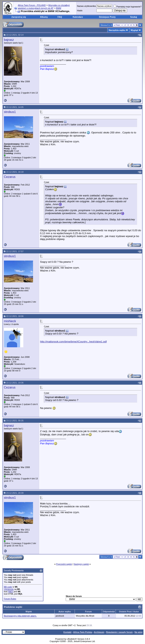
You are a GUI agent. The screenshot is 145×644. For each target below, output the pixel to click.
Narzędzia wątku (117, 30)
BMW (59, 8)
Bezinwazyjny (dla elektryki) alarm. (20, 616)
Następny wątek (81, 564)
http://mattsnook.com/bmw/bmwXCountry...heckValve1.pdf (73, 342)
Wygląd (134, 30)
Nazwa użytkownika (86, 6)
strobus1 (10, 112)
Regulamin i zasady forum (119, 632)
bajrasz (9, 40)
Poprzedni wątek (64, 564)
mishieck (10, 321)
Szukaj (134, 17)
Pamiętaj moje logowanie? (128, 7)
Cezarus (10, 177)
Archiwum (99, 632)
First (117, 25)
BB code (8, 587)
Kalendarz (78, 17)
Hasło (80, 10)
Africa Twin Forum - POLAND (32, 5)
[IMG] (11, 591)
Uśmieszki (9, 589)
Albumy (44, 17)
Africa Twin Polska (83, 632)
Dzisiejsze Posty (107, 17)
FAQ (60, 17)
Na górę (138, 632)
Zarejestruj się (19, 17)
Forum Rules (10, 599)
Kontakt (67, 632)
